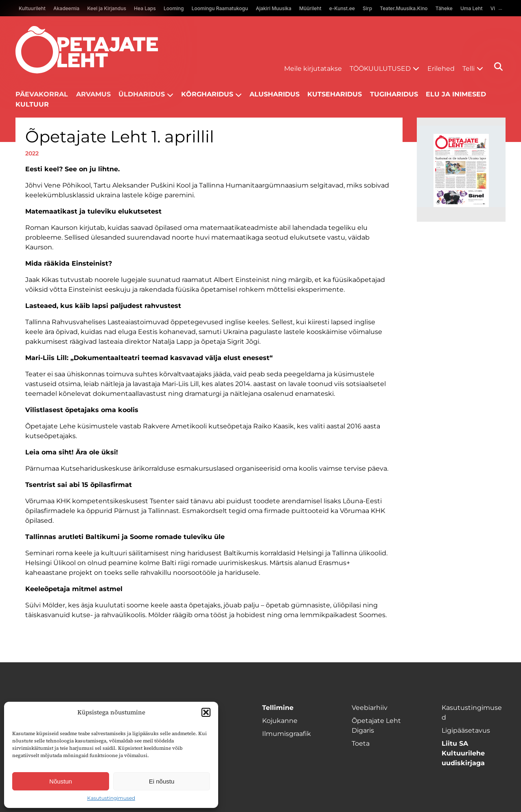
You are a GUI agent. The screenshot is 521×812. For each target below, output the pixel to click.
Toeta (361, 743)
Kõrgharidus (207, 94)
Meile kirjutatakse (313, 69)
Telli (468, 69)
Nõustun (61, 781)
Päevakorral (42, 94)
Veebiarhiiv (370, 708)
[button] (206, 712)
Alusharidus (275, 94)
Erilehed (441, 69)
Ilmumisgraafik (287, 734)
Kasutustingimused (111, 798)
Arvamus (93, 94)
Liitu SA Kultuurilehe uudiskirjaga (463, 753)
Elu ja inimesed (456, 94)
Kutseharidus (335, 94)
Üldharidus (142, 94)
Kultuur (32, 104)
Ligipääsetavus (466, 730)
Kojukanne (280, 721)
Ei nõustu (162, 781)
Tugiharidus (394, 94)
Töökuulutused (380, 69)
